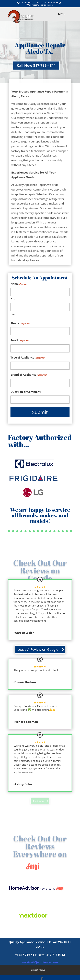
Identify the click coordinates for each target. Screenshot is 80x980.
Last (13, 314)
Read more (39, 801)
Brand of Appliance (28, 375)
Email (19, 341)
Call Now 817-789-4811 (25, 65)
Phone (20, 324)
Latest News (38, 970)
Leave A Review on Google (38, 649)
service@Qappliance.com (40, 962)
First (13, 299)
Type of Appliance (27, 358)
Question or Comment (26, 392)
